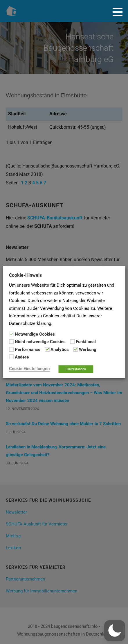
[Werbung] (75, 349)
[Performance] (11, 349)
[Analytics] (47, 349)
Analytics (60, 350)
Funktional (86, 342)
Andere (22, 357)
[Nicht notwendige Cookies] (11, 342)
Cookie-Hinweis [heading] (25, 275)
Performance (28, 350)
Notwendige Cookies (35, 334)
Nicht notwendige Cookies (40, 342)
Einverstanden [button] (76, 369)
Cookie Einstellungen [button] (29, 369)
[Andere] (11, 357)
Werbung (88, 350)
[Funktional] (72, 342)
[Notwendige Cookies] (11, 334)
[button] (120, 12)
